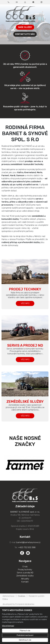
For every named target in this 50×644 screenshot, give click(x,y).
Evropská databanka (25, 604)
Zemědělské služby (25, 402)
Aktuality (25, 579)
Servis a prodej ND (25, 345)
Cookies (22, 596)
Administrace (8, 596)
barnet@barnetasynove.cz (28, 542)
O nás (25, 567)
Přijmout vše (25, 631)
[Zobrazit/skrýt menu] (41, 14)
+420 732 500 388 (27, 547)
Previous (4, 465)
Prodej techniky (25, 289)
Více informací (8, 626)
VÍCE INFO (25, 303)
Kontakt (25, 582)
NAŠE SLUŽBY (25, 27)
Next (46, 465)
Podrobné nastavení (25, 635)
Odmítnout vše (25, 640)
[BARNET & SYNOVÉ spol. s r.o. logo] (21, 14)
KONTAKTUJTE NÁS (25, 34)
